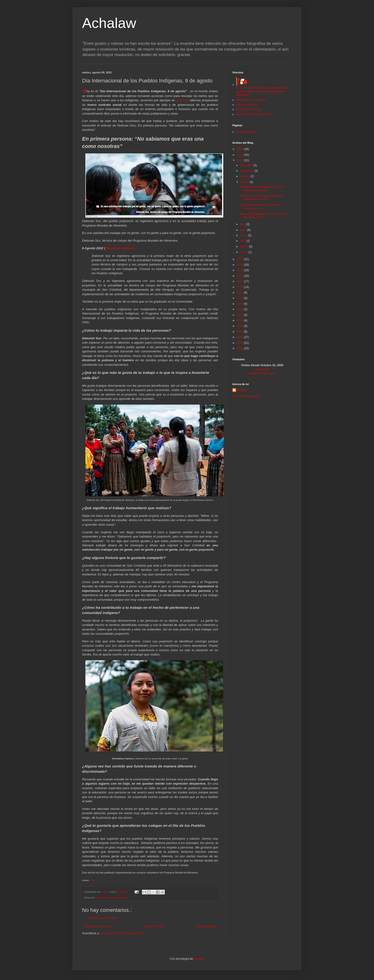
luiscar (242, 390)
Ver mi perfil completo (246, 396)
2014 (240, 298)
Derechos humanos (120, 248)
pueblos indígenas (119, 898)
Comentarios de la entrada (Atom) (122, 933)
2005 (240, 348)
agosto (245, 182)
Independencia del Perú (251, 100)
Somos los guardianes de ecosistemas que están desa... (264, 216)
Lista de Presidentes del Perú (255, 114)
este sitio (182, 100)
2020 (240, 265)
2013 (240, 304)
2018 (240, 276)
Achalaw (109, 23)
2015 (240, 293)
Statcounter (262, 369)
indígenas (102, 898)
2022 (240, 160)
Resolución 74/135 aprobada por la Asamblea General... (262, 198)
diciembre (247, 165)
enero (244, 252)
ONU (92, 880)
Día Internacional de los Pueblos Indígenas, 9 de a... (260, 207)
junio (244, 230)
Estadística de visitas (262, 373)
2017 (240, 281)
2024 (240, 149)
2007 (240, 337)
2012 (240, 309)
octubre (245, 176)
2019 (240, 270)
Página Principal (153, 926)
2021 (240, 259)
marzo (245, 247)
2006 (240, 343)
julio (243, 224)
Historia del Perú (247, 105)
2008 (240, 332)
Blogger (199, 959)
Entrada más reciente (97, 926)
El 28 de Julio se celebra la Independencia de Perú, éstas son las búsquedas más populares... (263, 90)
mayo (244, 235)
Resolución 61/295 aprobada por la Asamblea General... (262, 188)
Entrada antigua (207, 926)
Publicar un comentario (103, 918)
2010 (240, 320)
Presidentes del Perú (249, 109)
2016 (240, 287)
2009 (240, 326)
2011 (240, 315)
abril (243, 241)
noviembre (247, 171)
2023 (240, 155)
